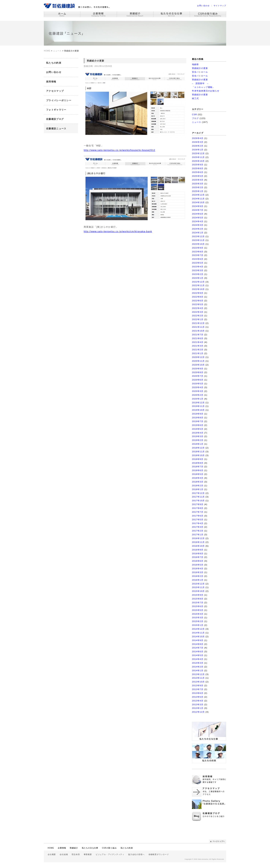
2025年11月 (198, 157)
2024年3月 (198, 225)
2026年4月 (198, 138)
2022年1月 (198, 319)
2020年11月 (198, 361)
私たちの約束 (54, 63)
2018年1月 (198, 489)
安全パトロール (200, 72)
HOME (51, 848)
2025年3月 (198, 184)
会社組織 (64, 854)
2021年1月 (198, 353)
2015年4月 (198, 614)
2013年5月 (198, 697)
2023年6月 (198, 259)
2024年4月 (198, 221)
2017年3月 (198, 527)
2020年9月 (198, 369)
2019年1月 (198, 444)
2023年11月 (198, 240)
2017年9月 (198, 504)
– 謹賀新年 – (200, 83)
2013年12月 (198, 674)
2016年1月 (198, 580)
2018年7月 (198, 467)
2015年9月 (198, 595)
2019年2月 (198, 440)
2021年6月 (198, 338)
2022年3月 (198, 312)
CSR (194, 115)
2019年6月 (198, 425)
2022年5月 (198, 304)
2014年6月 (198, 652)
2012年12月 (198, 712)
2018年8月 (198, 463)
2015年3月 (198, 618)
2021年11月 (198, 327)
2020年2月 (198, 395)
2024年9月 (198, 206)
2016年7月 (198, 557)
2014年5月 (198, 655)
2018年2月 (198, 486)
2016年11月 (198, 542)
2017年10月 (198, 501)
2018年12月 (198, 448)
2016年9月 (198, 550)
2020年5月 (198, 384)
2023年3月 (198, 270)
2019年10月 (198, 410)
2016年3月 (198, 572)
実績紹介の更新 (200, 68)
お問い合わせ (203, 6)
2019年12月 (198, 403)
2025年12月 (198, 153)
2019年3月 (198, 436)
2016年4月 (198, 569)
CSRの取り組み (109, 848)
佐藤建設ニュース (56, 129)
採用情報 (51, 82)
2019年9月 (198, 414)
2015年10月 (198, 591)
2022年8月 (198, 297)
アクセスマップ (55, 91)
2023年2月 (198, 274)
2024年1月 (198, 233)
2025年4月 (198, 180)
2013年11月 (198, 678)
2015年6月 (198, 606)
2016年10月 (198, 546)
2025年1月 (198, 191)
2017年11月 (198, 497)
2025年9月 (198, 165)
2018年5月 (198, 474)
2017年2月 (198, 531)
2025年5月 (198, 176)
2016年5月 (198, 565)
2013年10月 (198, 682)
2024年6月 (198, 214)
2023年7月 (198, 255)
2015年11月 (198, 587)
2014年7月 (198, 648)
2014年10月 (198, 637)
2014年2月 (198, 667)
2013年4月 (198, 701)
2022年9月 (198, 293)
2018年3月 (198, 482)
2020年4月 (198, 387)
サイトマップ (220, 6)
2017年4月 (198, 523)
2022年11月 (198, 285)
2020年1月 (198, 399)
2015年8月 (198, 599)
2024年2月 (198, 229)
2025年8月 (198, 168)
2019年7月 (198, 421)
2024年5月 (198, 218)
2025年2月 (198, 187)
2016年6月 (198, 561)
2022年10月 (198, 289)
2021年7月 (198, 335)
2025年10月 (198, 161)
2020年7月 (198, 376)
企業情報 (62, 848)
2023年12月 (198, 236)
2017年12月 (198, 493)
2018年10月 (198, 455)
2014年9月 (198, 640)
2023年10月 (198, 244)
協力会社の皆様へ (136, 854)
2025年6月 (198, 172)
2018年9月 (198, 459)
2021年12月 (198, 323)
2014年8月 (198, 644)
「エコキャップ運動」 (203, 87)
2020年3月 (198, 391)
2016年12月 (198, 538)
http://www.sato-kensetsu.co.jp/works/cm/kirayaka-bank (118, 231)
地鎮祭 (195, 64)
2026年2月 (198, 146)
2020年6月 (198, 380)
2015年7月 (198, 603)
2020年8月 (198, 372)
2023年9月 (198, 248)
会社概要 (52, 854)
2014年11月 (198, 633)
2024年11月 (198, 199)
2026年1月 (198, 150)
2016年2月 (198, 576)
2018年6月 (198, 470)
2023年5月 (198, 263)
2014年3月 (198, 663)
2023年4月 (198, 267)
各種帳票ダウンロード (159, 854)
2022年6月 (198, 301)
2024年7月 (198, 210)
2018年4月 (198, 478)
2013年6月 (198, 693)
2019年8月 (198, 418)
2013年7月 (198, 689)
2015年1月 (198, 625)
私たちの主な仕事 (90, 848)
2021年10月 (198, 331)
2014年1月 (198, 671)
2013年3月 (198, 705)
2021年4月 (198, 342)
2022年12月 (198, 282)
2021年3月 (198, 346)
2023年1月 (198, 278)
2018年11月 (198, 452)
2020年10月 (198, 365)
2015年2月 (198, 621)
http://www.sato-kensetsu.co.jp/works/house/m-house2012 (120, 150)
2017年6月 (198, 516)
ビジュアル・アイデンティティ (110, 854)
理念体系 (76, 854)
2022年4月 (198, 308)
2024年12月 (198, 195)
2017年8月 (198, 508)
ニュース (197, 122)
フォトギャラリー (56, 110)
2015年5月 (198, 610)
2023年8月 (198, 252)
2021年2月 (198, 350)
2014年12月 (198, 629)
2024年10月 (198, 202)
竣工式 (195, 98)
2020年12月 (198, 357)
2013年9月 (198, 686)
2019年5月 (198, 429)
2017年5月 (198, 520)
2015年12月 (198, 584)
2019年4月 (198, 433)
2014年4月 (198, 659)
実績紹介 (74, 848)
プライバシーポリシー (59, 100)
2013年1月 (198, 708)
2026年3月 (198, 142)
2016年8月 (198, 554)
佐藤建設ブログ (55, 119)
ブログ (195, 118)
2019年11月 (198, 406)
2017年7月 (198, 512)
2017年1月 (198, 535)
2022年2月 (198, 316)
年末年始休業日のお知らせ (206, 91)
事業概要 (88, 854)
